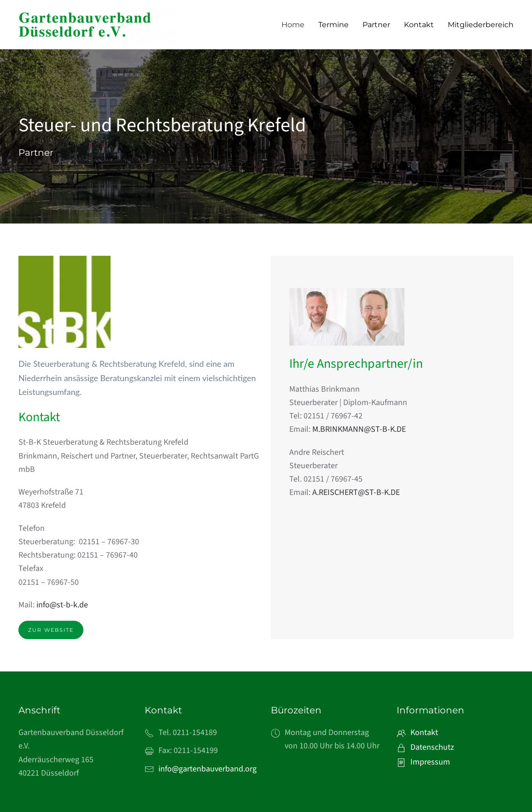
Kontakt (419, 25)
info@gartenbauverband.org (208, 769)
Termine (333, 25)
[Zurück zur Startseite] (99, 25)
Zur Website (51, 630)
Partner (376, 25)
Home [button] (293, 25)
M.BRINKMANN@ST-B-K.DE (359, 429)
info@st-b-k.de (62, 605)
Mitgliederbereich (481, 25)
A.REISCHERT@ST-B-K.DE (356, 492)
